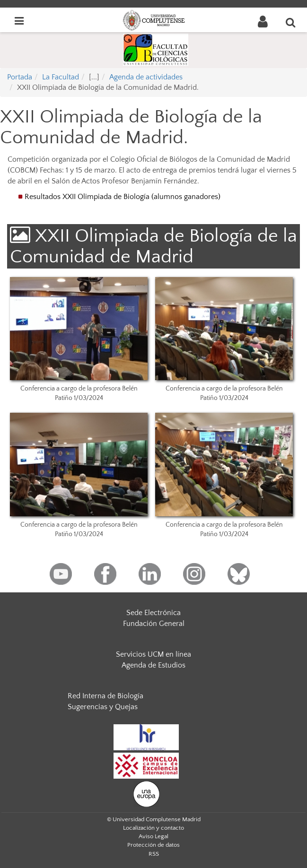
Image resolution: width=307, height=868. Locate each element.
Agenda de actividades (146, 77)
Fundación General (154, 624)
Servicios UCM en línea (153, 654)
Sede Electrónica (153, 613)
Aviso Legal (153, 836)
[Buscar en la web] (291, 22)
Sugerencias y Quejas (103, 707)
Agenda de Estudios (153, 665)
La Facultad (61, 77)
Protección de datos (153, 845)
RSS (154, 854)
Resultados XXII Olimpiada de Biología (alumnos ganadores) (123, 197)
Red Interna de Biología (105, 696)
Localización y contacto (153, 828)
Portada (20, 77)
